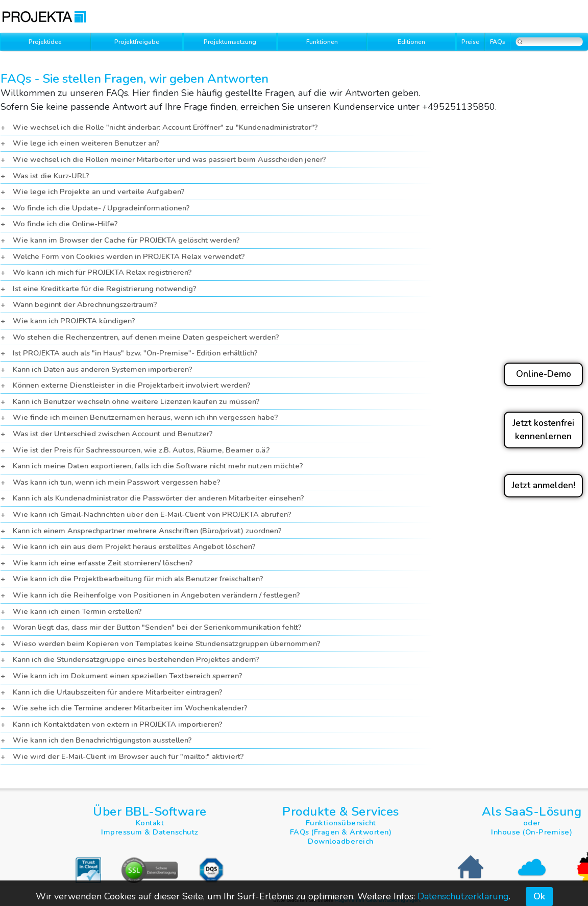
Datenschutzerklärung (463, 896)
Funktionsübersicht (341, 823)
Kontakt (150, 823)
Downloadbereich (341, 841)
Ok (539, 896)
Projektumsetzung (230, 42)
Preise (470, 42)
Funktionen (322, 42)
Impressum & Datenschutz (150, 832)
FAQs (498, 42)
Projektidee (45, 42)
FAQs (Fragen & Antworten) (341, 832)
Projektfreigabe (137, 42)
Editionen (411, 42)
